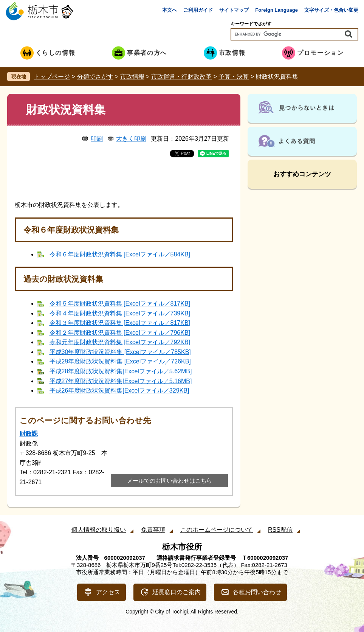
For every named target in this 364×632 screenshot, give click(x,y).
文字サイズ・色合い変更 (331, 10)
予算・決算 (234, 77)
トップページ (52, 77)
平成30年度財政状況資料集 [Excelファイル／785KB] (120, 352)
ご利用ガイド (198, 10)
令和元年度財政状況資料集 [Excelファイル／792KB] (120, 342)
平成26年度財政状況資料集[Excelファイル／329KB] (119, 391)
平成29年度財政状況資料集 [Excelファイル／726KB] (120, 361)
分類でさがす (95, 77)
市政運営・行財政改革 (181, 77)
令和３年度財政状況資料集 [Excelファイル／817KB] (120, 323)
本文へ (170, 10)
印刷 (97, 139)
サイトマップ (234, 10)
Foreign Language (276, 10)
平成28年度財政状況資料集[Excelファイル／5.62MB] (121, 371)
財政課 (29, 434)
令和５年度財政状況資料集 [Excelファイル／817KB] (120, 304)
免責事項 (153, 530)
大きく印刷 (131, 139)
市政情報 (132, 77)
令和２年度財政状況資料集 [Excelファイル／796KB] (120, 333)
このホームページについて (217, 530)
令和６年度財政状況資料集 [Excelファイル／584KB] (120, 254)
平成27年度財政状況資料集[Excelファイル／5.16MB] (121, 381)
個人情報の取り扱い (99, 530)
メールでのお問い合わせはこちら (170, 481)
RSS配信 (280, 530)
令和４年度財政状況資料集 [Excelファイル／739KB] (120, 313)
